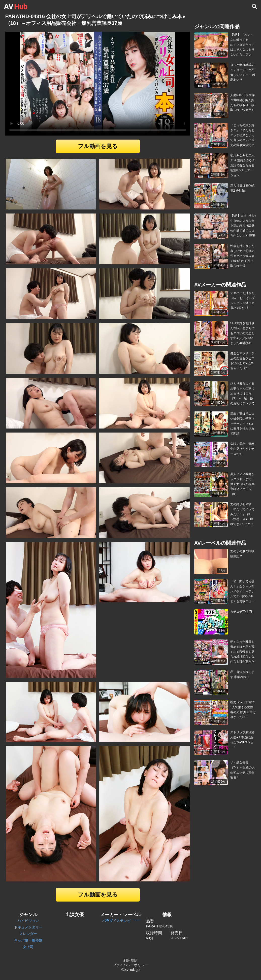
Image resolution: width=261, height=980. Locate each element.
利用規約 (130, 960)
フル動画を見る (98, 146)
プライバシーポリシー (130, 965)
